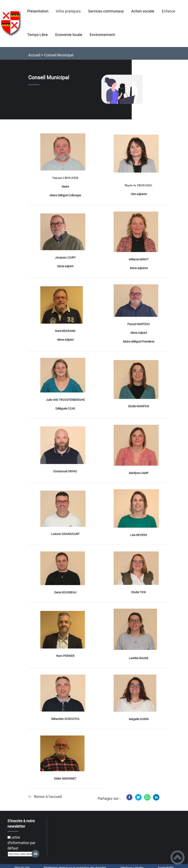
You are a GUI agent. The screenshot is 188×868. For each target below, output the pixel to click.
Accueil (34, 55)
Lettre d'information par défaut (22, 843)
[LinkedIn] (156, 797)
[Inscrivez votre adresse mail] (22, 854)
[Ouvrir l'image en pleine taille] (124, 90)
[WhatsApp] (147, 797)
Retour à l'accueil (48, 797)
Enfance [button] (169, 11)
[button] (178, 857)
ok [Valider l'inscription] (35, 854)
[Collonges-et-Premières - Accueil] (12, 24)
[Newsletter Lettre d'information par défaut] (9, 837)
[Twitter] (138, 797)
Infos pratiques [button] (68, 11)
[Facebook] (129, 797)
